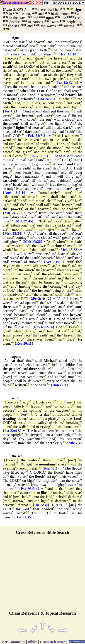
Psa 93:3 (28, 489)
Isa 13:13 (64, 83)
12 (48, 299)
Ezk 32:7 (35, 136)
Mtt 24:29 (12, 213)
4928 (24, 21)
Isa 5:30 (41, 505)
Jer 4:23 (11, 111)
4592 (5, 13)
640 (5, 25)
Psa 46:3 (51, 468)
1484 (48, 21)
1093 (5, 21)
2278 (80, 25)
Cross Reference (15, 2)
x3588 (70, 17)
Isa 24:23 (46, 99)
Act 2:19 (52, 262)
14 (75, 83)
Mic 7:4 (75, 443)
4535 (60, 25)
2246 (35, 13)
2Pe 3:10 (38, 299)
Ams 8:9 (12, 193)
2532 (34, 9)
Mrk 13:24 (13, 233)
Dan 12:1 (59, 385)
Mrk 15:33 (69, 250)
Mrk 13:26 (33, 242)
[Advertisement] (43, 575)
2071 (63, 9)
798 (30, 17)
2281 (23, 25)
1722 (16, 13)
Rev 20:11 (24, 343)
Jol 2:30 (37, 156)
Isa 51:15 (24, 517)
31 (46, 156)
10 (23, 193)
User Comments (13, 642)
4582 (73, 13)
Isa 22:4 (11, 431)
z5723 (6, 29)
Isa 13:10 (68, 54)
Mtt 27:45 (24, 221)
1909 (58, 17)
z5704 (70, 9)
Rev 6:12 (41, 327)
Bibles (33, 642)
